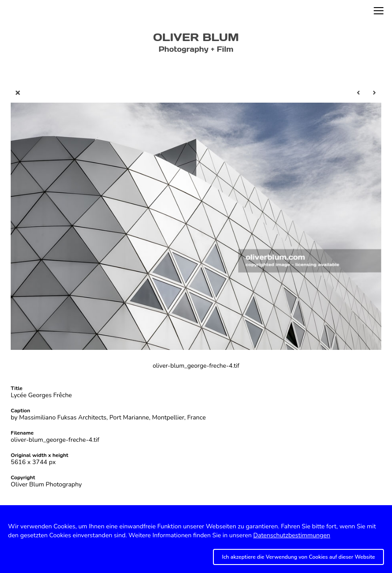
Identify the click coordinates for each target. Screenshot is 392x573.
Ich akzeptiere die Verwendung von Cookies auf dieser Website (298, 557)
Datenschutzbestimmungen (292, 535)
